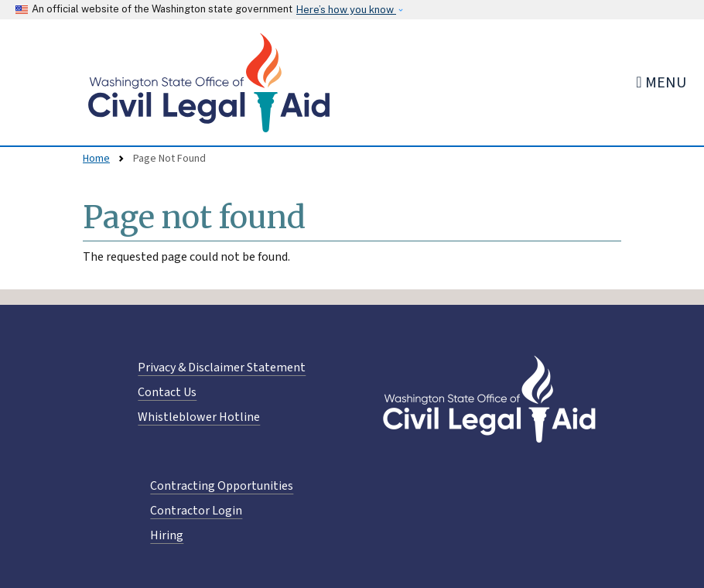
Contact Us (167, 392)
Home (96, 159)
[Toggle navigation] (661, 82)
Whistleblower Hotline (199, 417)
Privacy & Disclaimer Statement (222, 367)
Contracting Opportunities (222, 486)
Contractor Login (196, 511)
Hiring (167, 535)
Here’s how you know (346, 10)
